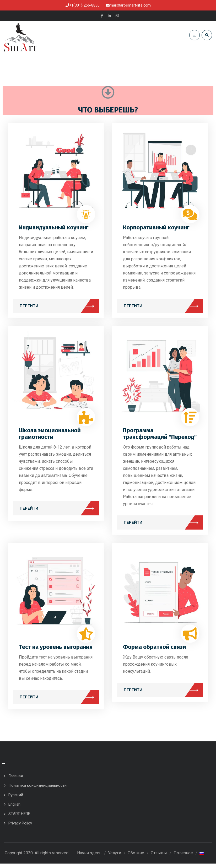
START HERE (19, 818)
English (14, 809)
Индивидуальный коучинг (54, 230)
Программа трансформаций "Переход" (160, 436)
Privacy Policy (20, 828)
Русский (16, 799)
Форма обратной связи (155, 649)
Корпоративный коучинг (156, 230)
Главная (16, 780)
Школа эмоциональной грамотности (50, 436)
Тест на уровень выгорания (56, 649)
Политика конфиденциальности (37, 790)
